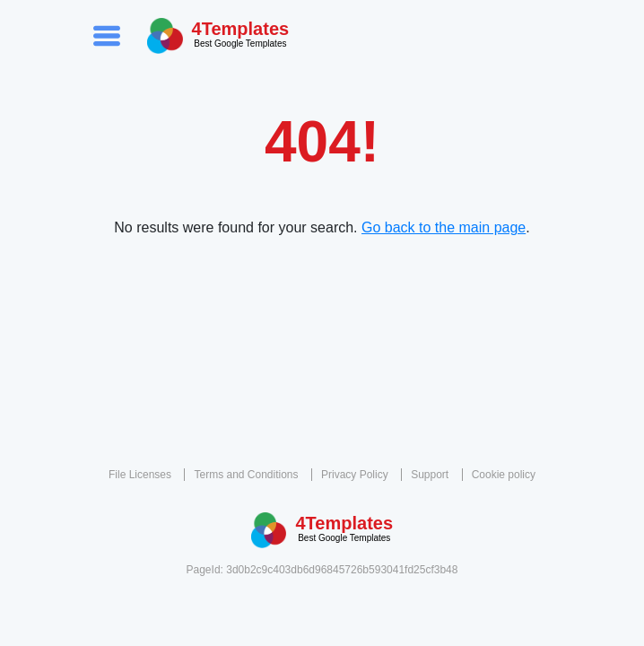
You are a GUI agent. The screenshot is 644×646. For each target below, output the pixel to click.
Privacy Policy (355, 475)
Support (430, 475)
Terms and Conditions (246, 475)
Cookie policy (504, 475)
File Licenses (140, 475)
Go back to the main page (444, 227)
